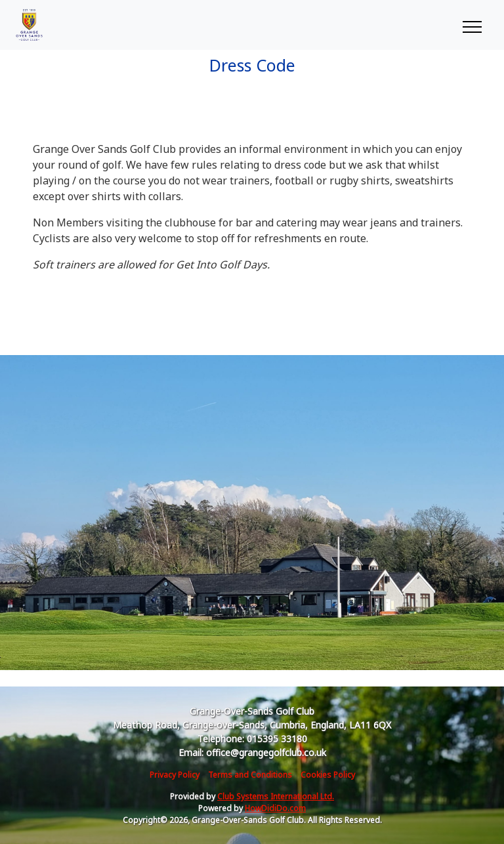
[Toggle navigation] (472, 25)
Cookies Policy (328, 775)
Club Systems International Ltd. (276, 796)
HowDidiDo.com (275, 808)
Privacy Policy (175, 775)
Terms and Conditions (250, 775)
